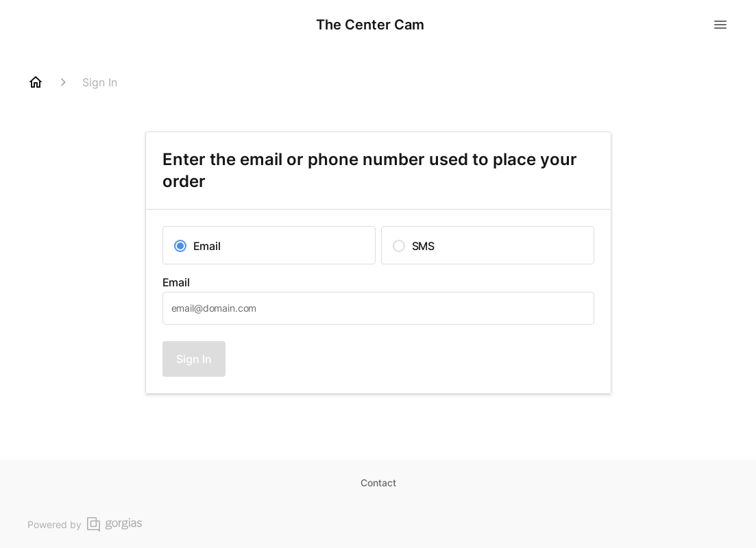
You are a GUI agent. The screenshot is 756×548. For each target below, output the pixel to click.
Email (176, 282)
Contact (378, 483)
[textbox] (378, 308)
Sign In (194, 359)
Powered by (85, 524)
